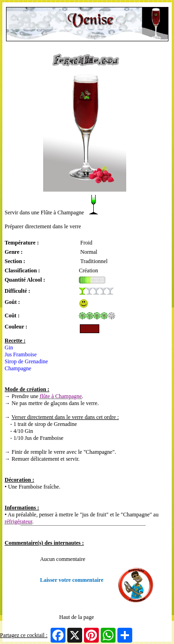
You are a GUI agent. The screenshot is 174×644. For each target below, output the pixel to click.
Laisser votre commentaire (72, 580)
